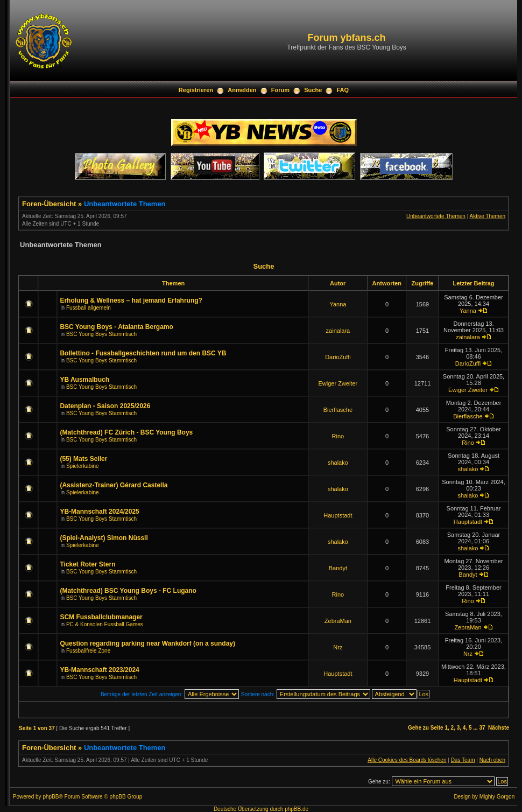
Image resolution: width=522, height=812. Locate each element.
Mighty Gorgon (497, 797)
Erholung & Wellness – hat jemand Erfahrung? (131, 300)
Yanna (338, 304)
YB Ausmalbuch (84, 380)
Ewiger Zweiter (338, 383)
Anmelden (242, 90)
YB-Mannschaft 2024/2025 (99, 512)
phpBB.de (297, 809)
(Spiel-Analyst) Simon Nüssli (104, 538)
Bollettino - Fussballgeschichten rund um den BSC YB (143, 353)
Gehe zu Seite (426, 728)
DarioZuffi (338, 357)
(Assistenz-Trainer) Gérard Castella (114, 485)
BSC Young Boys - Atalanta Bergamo (116, 327)
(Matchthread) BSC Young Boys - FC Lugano (128, 591)
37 (482, 728)
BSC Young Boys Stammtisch (101, 334)
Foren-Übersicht (49, 204)
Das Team (463, 760)
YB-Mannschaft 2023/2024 (99, 670)
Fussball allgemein (89, 308)
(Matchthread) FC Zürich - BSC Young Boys (126, 432)
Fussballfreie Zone (88, 651)
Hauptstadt (338, 515)
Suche (313, 90)
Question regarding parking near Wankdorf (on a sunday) (147, 643)
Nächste (499, 728)
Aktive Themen (487, 216)
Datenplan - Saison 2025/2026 (105, 406)
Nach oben (492, 760)
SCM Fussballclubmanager (101, 617)
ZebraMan (338, 621)
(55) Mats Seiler (83, 459)
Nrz (338, 647)
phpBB (51, 797)
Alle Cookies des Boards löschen (407, 760)
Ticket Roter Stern (87, 564)
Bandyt (338, 568)
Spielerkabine (83, 466)
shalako (338, 463)
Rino (338, 436)
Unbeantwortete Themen (125, 204)
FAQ (343, 90)
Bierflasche (338, 410)
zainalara (338, 331)
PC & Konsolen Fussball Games (105, 624)
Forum (280, 90)
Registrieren (196, 90)
